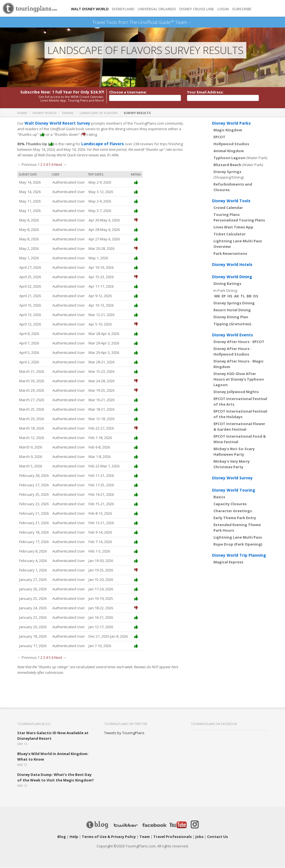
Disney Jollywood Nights (236, 392)
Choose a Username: (128, 92)
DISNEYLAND (123, 9)
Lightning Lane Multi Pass (238, 537)
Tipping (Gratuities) (232, 324)
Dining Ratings (227, 284)
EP (224, 296)
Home (22, 113)
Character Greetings (233, 511)
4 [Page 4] (47, 165)
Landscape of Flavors (99, 113)
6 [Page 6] (52, 165)
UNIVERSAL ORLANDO (157, 9)
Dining (68, 113)
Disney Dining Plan (231, 317)
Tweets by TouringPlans (124, 733)
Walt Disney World (90, 9)
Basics (219, 497)
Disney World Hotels (232, 265)
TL (243, 296)
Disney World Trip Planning (239, 555)
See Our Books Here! (193, 22)
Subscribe (242, 9)
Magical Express (228, 562)
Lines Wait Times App (233, 227)
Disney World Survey (232, 478)
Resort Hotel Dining (232, 310)
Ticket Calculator (230, 234)
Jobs (199, 837)
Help (74, 837)
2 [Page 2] (41, 165)
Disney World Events (233, 335)
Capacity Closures (230, 504)
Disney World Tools (231, 201)
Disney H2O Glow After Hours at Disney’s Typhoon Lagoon (239, 379)
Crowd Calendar (228, 208)
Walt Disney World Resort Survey (55, 124)
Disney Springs (227, 172)
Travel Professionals (173, 837)
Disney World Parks (231, 123)
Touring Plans (227, 215)
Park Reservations (230, 254)
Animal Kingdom (229, 151)
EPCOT (219, 137)
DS (256, 296)
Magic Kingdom (228, 130)
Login (223, 9)
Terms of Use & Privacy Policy (109, 837)
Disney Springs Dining (234, 303)
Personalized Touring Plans (239, 220)
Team (145, 837)
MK (217, 296)
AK (236, 296)
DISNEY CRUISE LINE (197, 9)
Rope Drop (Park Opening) (238, 544)
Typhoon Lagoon (229, 158)
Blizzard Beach (227, 165)
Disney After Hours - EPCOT (239, 342)
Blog (62, 837)
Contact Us (218, 837)
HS (230, 296)
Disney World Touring (234, 490)
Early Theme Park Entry (235, 518)
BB (249, 296)
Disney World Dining (232, 277)
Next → (60, 165)
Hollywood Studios (231, 144)
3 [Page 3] (44, 165)
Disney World (45, 113)
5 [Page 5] (50, 165)
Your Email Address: (205, 92)
